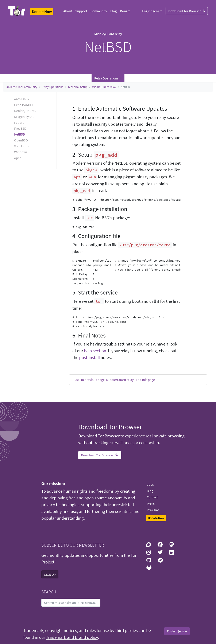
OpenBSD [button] (21, 140)
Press (151, 504)
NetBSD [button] (20, 134)
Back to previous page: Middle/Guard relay (104, 380)
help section (95, 351)
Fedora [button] (19, 122)
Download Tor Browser (187, 11)
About (68, 11)
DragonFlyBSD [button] (24, 117)
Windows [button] (21, 152)
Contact (152, 497)
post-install (89, 358)
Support (81, 11)
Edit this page (145, 380)
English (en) (151, 11)
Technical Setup (78, 87)
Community (99, 11)
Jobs (150, 484)
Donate (125, 11)
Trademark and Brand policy (72, 637)
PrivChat (153, 510)
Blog (113, 11)
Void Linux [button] (22, 146)
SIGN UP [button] (50, 574)
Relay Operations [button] (107, 78)
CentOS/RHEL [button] (24, 105)
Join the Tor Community (22, 87)
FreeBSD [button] (20, 128)
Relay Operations (53, 87)
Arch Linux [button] (22, 99)
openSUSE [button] (22, 158)
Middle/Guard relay (104, 87)
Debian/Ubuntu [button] (25, 111)
